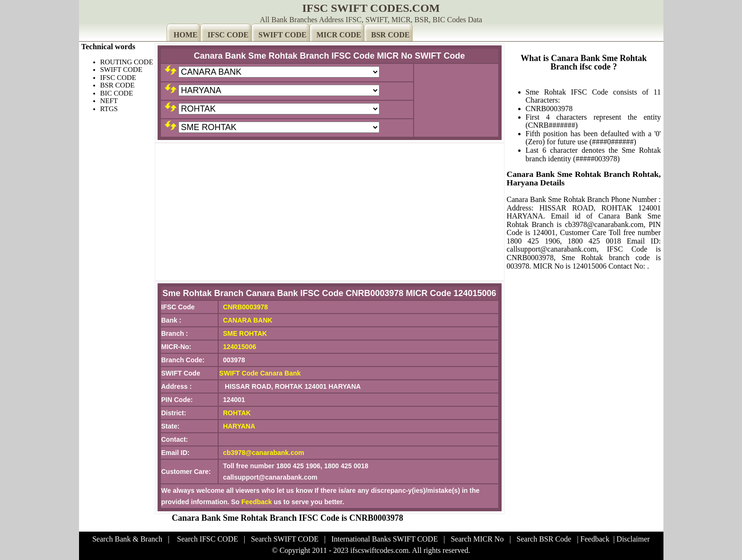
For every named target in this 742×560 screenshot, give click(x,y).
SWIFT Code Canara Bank (260, 373)
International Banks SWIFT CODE (384, 539)
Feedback (257, 502)
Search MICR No (477, 539)
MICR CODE (339, 35)
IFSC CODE (228, 35)
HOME (186, 35)
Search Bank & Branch (127, 539)
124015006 (239, 347)
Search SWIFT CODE (285, 539)
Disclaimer (633, 539)
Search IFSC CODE (208, 539)
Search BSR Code (544, 539)
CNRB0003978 (245, 307)
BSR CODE (390, 35)
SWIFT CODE (283, 35)
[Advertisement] (330, 212)
